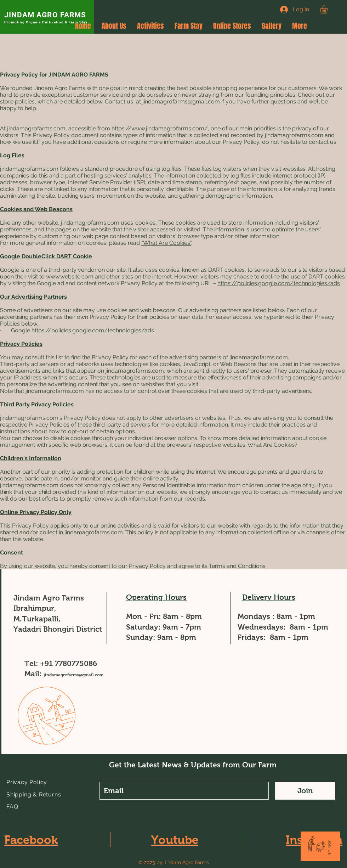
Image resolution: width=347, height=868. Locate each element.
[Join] (305, 791)
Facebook (31, 840)
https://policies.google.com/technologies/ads (279, 283)
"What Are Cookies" (166, 243)
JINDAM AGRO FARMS (45, 15)
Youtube (175, 840)
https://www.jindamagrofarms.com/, (160, 128)
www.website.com (70, 277)
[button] (329, 9)
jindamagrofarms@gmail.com (181, 102)
